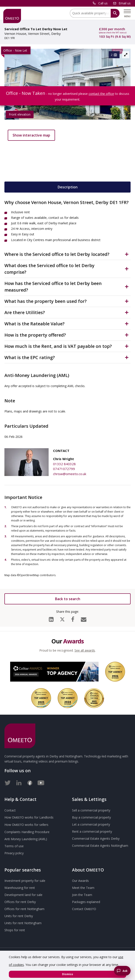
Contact (10, 810)
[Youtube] (41, 782)
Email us (125, 3)
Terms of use (14, 846)
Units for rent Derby (19, 916)
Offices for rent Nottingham (24, 909)
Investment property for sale (25, 881)
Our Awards (80, 881)
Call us (103, 3)
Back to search (68, 599)
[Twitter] (8, 782)
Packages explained (86, 902)
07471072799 (64, 469)
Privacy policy (14, 853)
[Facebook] (73, 618)
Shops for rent (15, 930)
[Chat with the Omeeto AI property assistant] (122, 971)
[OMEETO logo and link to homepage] (12, 16)
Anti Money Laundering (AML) (26, 839)
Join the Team (82, 895)
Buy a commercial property (91, 817)
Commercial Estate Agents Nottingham (100, 846)
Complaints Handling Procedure (27, 832)
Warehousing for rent (20, 888)
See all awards (85, 650)
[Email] (84, 618)
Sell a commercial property (91, 810)
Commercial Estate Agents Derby (96, 839)
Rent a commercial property (92, 831)
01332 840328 (64, 464)
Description (68, 187)
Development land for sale (23, 895)
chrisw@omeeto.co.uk (70, 474)
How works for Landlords (29, 817)
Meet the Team (83, 888)
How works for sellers (26, 825)
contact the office (101, 94)
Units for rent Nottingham (23, 923)
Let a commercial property (91, 824)
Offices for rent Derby (20, 902)
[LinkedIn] (51, 618)
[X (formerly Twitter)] (62, 618)
